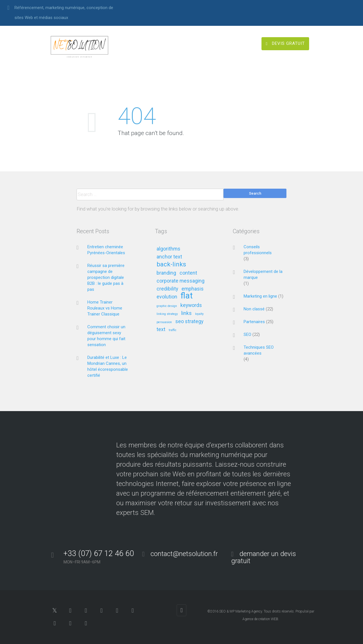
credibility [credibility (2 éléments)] (167, 289)
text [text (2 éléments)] (161, 330)
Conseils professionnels (258, 250)
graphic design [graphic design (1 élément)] (167, 306)
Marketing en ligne (260, 296)
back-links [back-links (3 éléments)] (171, 265)
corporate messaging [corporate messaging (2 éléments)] (181, 281)
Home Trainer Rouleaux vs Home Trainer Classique (105, 308)
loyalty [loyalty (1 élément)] (199, 314)
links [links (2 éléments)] (186, 313)
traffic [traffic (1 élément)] (173, 330)
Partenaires (254, 322)
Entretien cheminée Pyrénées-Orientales (106, 250)
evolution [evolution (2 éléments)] (167, 297)
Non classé (254, 309)
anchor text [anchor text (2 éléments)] (169, 257)
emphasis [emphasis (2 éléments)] (193, 289)
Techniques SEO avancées (259, 350)
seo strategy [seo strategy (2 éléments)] (189, 322)
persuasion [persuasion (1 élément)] (164, 322)
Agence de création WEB (260, 619)
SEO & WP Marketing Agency (241, 611)
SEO (247, 334)
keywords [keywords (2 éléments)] (191, 305)
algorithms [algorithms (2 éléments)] (168, 249)
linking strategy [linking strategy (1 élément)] (167, 314)
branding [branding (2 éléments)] (166, 273)
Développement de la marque (263, 274)
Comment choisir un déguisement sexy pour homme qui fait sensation (106, 336)
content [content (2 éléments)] (188, 273)
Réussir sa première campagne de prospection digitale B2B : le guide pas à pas (106, 277)
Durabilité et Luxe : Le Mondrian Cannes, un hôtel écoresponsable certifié (108, 366)
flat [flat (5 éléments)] (187, 296)
